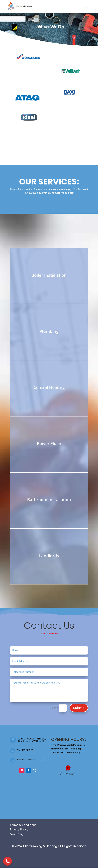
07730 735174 (25, 750)
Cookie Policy (17, 834)
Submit (79, 708)
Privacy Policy (19, 829)
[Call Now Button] (8, 861)
